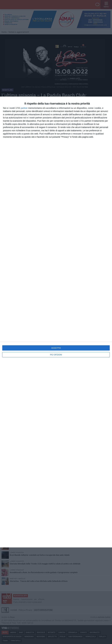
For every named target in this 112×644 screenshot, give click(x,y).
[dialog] (56, 322)
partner (24, 108)
